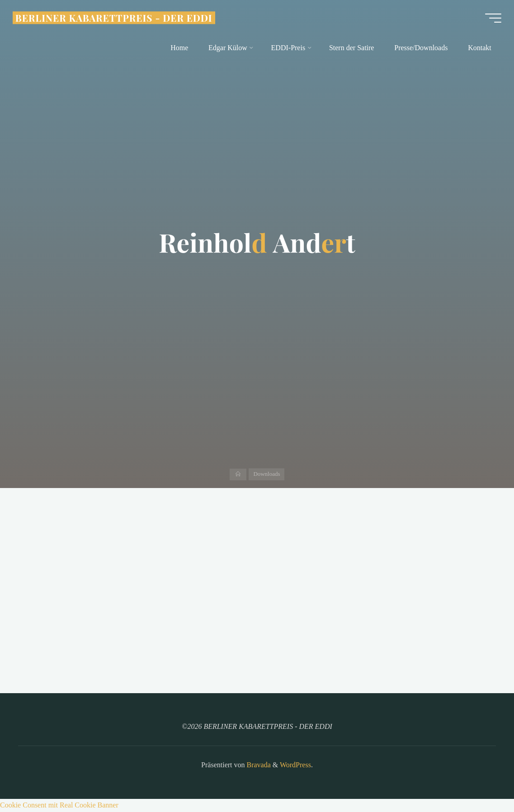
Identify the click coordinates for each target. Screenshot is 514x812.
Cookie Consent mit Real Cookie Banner (59, 805)
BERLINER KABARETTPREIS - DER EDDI (116, 19)
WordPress (295, 765)
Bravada (258, 765)
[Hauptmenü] (491, 19)
